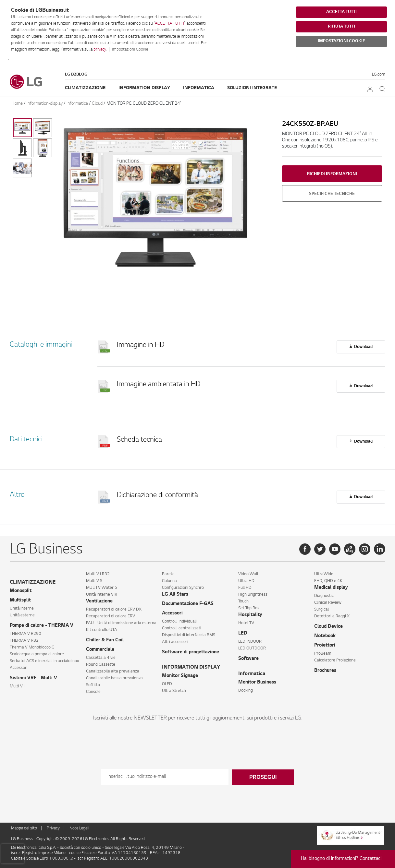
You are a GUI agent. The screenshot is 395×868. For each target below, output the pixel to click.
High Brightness (253, 595)
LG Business (22, 839)
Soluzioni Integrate (252, 88)
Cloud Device (328, 627)
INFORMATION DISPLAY (191, 667)
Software (248, 659)
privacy (100, 50)
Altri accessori (175, 642)
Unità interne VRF (102, 595)
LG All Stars (175, 595)
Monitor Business (257, 683)
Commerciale (100, 650)
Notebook (325, 636)
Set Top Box (249, 608)
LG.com (379, 75)
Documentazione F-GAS (188, 604)
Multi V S (94, 581)
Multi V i (17, 686)
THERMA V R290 (25, 634)
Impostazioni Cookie (130, 50)
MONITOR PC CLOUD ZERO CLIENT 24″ (144, 104)
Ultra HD (246, 581)
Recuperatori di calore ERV (111, 616)
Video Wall (248, 574)
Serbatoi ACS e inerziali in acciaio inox (44, 661)
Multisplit (20, 600)
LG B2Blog (76, 75)
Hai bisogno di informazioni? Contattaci (341, 859)
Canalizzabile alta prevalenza (113, 672)
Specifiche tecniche (332, 194)
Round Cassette (101, 665)
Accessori (19, 668)
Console (93, 692)
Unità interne (22, 609)
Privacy (53, 828)
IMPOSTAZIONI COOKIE (341, 41)
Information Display (144, 88)
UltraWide (324, 574)
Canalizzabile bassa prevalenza (114, 678)
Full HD (245, 588)
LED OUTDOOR (252, 648)
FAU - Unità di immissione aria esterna (121, 623)
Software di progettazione (191, 652)
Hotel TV (246, 623)
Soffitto (93, 685)
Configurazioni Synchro (183, 588)
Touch (243, 601)
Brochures (325, 671)
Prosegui (263, 777)
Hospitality (250, 615)
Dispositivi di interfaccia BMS (189, 635)
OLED (167, 684)
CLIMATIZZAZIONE (33, 583)
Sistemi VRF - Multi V (33, 678)
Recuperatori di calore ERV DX (114, 610)
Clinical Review (328, 603)
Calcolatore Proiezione (335, 660)
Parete (168, 574)
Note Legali (79, 828)
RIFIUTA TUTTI (341, 27)
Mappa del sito (24, 828)
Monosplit (21, 591)
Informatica (199, 88)
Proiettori (325, 646)
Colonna (169, 581)
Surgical (321, 610)
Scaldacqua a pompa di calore (37, 654)
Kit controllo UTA (102, 630)
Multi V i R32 (98, 574)
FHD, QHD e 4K (328, 581)
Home (17, 104)
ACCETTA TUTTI (169, 24)
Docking (246, 691)
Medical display (331, 588)
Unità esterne (22, 615)
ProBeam (323, 654)
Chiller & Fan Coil (105, 640)
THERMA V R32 (24, 641)
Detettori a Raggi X (332, 616)
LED (243, 634)
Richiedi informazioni (332, 174)
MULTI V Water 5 (102, 588)
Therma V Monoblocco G (32, 648)
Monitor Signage (180, 676)
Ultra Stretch (174, 691)
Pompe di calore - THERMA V (42, 626)
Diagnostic (324, 596)
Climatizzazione (85, 88)
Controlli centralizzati (182, 628)
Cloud (97, 104)
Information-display (45, 104)
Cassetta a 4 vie (101, 658)
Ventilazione (99, 601)
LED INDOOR (250, 642)
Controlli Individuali (179, 622)
